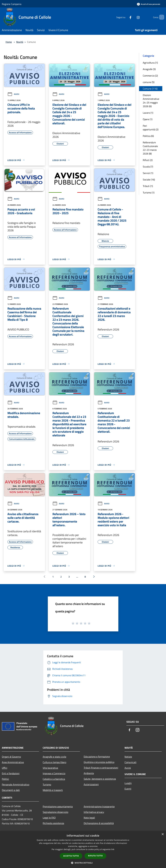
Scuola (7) (148, 167)
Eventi (128, 789)
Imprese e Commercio (54, 773)
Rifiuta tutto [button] (95, 856)
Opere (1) (148, 119)
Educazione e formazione (97, 757)
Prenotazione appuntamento (58, 806)
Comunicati (130, 762)
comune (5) (149, 82)
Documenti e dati (11, 790)
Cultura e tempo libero (54, 762)
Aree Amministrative (13, 762)
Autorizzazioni (91, 784)
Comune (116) (150, 89)
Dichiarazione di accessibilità (99, 823)
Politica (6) (148, 136)
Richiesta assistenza (53, 823)
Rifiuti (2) (148, 160)
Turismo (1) (149, 193)
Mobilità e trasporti (53, 790)
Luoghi (128, 783)
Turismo (47, 784)
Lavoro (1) (148, 113)
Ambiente (89, 773)
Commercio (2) (150, 76)
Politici (5, 779)
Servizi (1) (148, 173)
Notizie (128, 757)
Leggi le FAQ (49, 818)
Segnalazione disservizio (55, 812)
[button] (83, 863)
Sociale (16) (149, 180)
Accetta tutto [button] (71, 856)
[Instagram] (133, 17)
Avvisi (13, 94)
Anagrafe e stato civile (54, 757)
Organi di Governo (11, 757)
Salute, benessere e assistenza (100, 779)
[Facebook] (125, 17)
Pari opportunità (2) (151, 128)
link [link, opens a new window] (113, 849)
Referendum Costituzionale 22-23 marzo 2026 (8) (150, 148)
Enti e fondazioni (11, 773)
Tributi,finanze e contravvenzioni (101, 768)
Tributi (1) (148, 186)
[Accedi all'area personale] (149, 4)
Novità (20, 42)
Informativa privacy (94, 812)
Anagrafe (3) (149, 69)
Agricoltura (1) (150, 63)
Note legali (89, 818)
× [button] (163, 834)
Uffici (5, 768)
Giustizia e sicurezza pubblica (99, 762)
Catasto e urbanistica (54, 779)
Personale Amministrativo (16, 784)
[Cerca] (160, 17)
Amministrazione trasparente (99, 806)
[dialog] (83, 850)
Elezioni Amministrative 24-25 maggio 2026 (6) (151, 101)
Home (9, 42)
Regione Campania (12, 4)
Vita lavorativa (50, 768)
